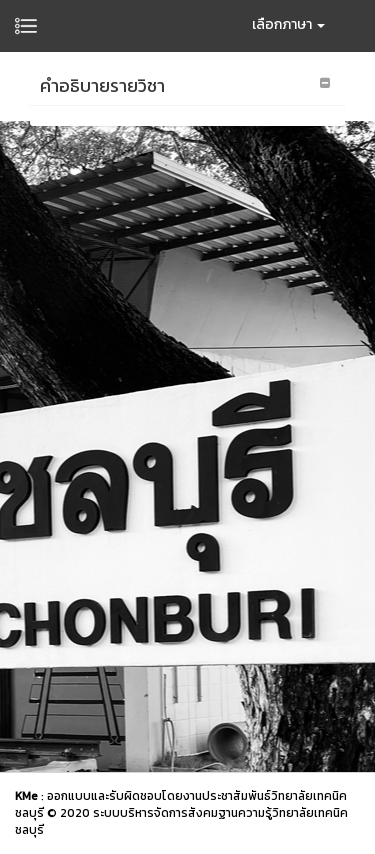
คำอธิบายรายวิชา (102, 85)
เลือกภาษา (288, 24)
